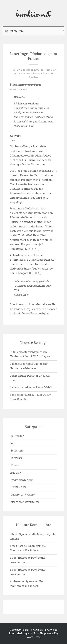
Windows (43, 73)
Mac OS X (51, 70)
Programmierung (21, 480)
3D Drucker (17, 436)
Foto (13, 443)
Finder (22, 73)
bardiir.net (34, 13)
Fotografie (17, 451)
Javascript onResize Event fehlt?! (31, 387)
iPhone (14, 465)
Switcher (32, 73)
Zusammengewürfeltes (25, 502)
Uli (12, 534)
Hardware (16, 458)
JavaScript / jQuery (23, 495)
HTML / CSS (18, 487)
